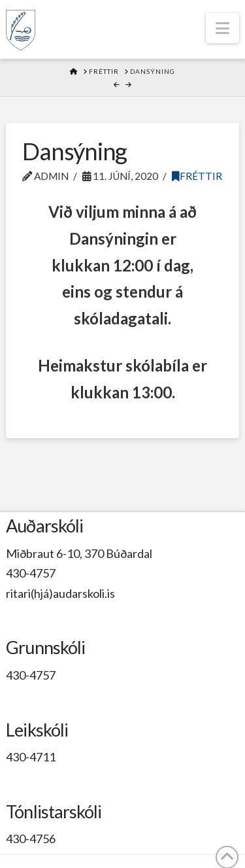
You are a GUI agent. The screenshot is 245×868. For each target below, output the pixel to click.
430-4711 (31, 757)
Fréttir (197, 176)
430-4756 (31, 839)
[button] (222, 28)
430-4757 (31, 573)
